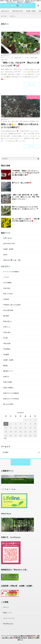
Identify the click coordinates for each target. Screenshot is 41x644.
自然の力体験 (8, 382)
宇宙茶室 (6, 299)
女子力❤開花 (7, 283)
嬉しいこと (23, 58)
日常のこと (7, 327)
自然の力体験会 (8, 388)
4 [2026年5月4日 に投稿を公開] (6, 424)
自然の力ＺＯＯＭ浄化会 (11, 399)
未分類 (5, 338)
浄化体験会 (7, 349)
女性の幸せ (7, 288)
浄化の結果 (7, 343)
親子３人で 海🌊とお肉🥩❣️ (22, 183)
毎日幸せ (26, 121)
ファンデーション (8, 58)
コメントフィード (9, 618)
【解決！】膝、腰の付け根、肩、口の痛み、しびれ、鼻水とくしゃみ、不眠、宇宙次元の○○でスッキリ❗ (26, 197)
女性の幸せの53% (18, 11)
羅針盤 (5, 366)
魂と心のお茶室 (8, 404)
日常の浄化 (34, 34)
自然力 (5, 255)
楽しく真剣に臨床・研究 (15, 121)
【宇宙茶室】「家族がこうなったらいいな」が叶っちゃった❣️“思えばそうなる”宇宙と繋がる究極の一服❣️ (26, 173)
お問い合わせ (5, 11)
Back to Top (20, 463)
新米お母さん (8, 321)
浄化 (6, 60)
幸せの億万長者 (8, 310)
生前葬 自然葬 (31, 11)
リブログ (6, 277)
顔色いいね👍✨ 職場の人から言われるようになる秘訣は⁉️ (20, 126)
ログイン (6, 607)
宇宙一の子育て (8, 294)
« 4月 (5, 438)
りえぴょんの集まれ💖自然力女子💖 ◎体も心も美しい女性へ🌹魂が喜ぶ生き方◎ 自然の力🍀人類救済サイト (21, 638)
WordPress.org (8, 624)
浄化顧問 (6, 354)
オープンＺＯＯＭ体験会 (11, 272)
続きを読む (32, 85)
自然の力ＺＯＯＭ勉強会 (11, 393)
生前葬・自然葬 (8, 360)
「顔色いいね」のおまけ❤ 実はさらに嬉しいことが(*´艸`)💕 (20, 64)
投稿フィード (8, 613)
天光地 (16, 58)
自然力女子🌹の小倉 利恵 (12, 260)
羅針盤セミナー (8, 371)
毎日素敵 (32, 121)
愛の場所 (6, 316)
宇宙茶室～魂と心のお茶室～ (13, 305)
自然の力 (6, 377)
